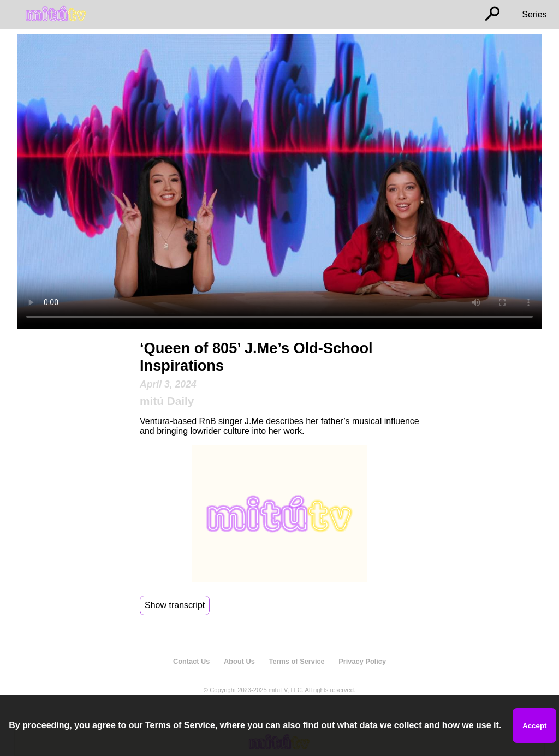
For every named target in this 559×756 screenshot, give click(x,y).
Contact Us (192, 661)
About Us (239, 661)
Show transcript (175, 605)
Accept (534, 726)
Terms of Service (297, 661)
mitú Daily (167, 401)
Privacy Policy (362, 661)
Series (534, 14)
